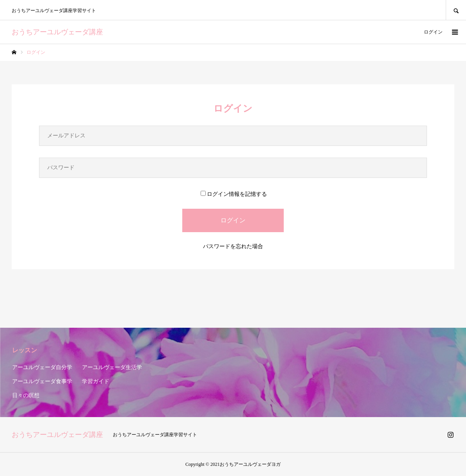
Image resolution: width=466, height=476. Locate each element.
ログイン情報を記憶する (234, 194)
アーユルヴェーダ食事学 (42, 381)
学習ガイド (96, 381)
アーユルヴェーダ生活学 (112, 367)
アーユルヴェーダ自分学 (42, 367)
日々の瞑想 (26, 395)
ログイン (433, 32)
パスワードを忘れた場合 (233, 246)
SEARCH (456, 10)
